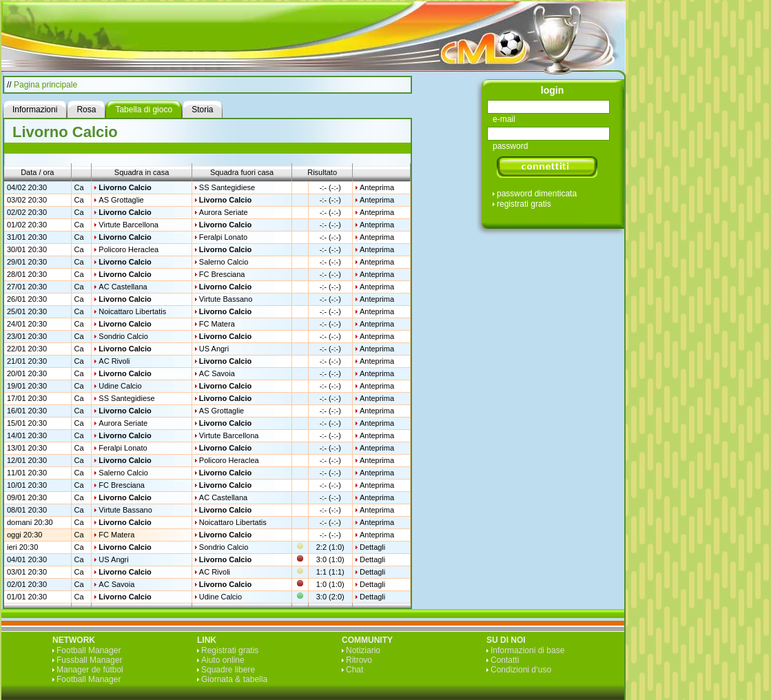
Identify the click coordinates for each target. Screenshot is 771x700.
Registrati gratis (230, 650)
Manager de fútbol (90, 670)
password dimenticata (537, 194)
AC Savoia (217, 373)
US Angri (214, 349)
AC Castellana (123, 287)
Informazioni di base (527, 650)
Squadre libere (228, 670)
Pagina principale (45, 85)
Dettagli (372, 547)
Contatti (505, 660)
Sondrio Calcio (123, 336)
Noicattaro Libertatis (132, 311)
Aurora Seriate (224, 212)
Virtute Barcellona (128, 225)
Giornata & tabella (234, 679)
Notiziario (363, 650)
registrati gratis (524, 204)
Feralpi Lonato (223, 237)
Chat (354, 670)
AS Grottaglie (121, 200)
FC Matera (217, 324)
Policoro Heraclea (128, 249)
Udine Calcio (120, 386)
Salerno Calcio (224, 262)
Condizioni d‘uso (521, 670)
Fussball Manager (89, 660)
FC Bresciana (222, 274)
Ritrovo (359, 660)
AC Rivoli (114, 361)
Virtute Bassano (226, 299)
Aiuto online (223, 660)
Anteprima (377, 187)
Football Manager (89, 650)
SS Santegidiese (227, 187)
